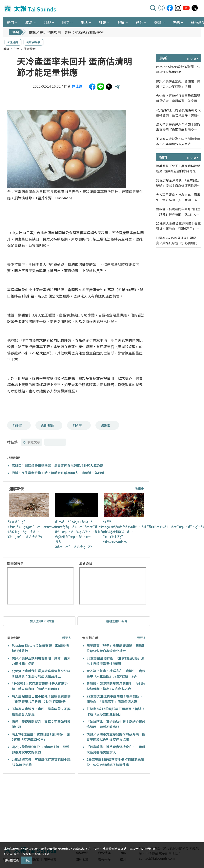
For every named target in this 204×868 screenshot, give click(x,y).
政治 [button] (29, 22)
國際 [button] (66, 22)
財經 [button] (47, 22)
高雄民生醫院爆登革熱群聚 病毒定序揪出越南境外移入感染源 (57, 465)
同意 (27, 860)
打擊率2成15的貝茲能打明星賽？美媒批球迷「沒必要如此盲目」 (178, 240)
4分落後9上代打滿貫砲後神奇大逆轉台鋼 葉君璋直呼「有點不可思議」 (178, 113)
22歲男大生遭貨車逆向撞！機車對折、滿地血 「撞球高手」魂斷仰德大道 (178, 226)
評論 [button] (121, 22)
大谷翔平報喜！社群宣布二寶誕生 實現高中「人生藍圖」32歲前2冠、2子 (178, 197)
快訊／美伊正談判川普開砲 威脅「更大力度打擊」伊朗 (73, 32)
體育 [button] (139, 22)
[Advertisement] (39, 807)
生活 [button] (84, 22)
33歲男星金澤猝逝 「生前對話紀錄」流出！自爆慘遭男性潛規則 (178, 183)
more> (193, 58)
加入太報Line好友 (42, 621)
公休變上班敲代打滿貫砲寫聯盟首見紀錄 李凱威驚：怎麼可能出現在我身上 (178, 98)
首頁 (6, 49)
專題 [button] (176, 22)
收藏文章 (31, 442)
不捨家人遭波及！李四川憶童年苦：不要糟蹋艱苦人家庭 (178, 141)
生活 (16, 49)
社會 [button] (103, 22)
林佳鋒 (77, 86)
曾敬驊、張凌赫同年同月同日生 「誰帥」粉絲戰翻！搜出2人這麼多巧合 (179, 212)
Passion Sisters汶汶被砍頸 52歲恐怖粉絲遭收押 (178, 69)
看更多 (139, 488)
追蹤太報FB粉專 (117, 621)
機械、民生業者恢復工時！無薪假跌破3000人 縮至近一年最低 (58, 473)
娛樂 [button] (158, 22)
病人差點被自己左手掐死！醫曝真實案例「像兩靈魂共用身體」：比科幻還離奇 (178, 127)
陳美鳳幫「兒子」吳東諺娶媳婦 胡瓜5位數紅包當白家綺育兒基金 (179, 168)
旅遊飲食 (30, 49)
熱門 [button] (10, 22)
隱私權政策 (11, 860)
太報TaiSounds (31, 9)
